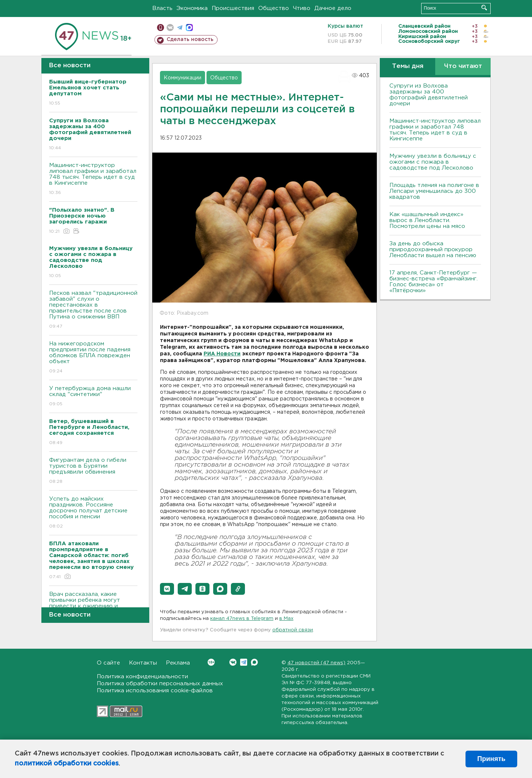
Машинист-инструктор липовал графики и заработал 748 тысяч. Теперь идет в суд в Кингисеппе (93, 179)
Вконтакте (211, 662)
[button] (167, 589)
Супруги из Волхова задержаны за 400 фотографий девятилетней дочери (429, 95)
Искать (484, 8)
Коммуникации (183, 78)
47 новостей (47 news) (316, 663)
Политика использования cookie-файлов (155, 691)
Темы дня (408, 66)
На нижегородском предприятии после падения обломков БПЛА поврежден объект (93, 358)
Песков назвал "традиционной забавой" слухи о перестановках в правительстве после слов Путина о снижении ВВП (93, 310)
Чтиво (302, 8)
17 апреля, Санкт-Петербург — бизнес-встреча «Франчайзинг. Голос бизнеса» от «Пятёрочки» (434, 282)
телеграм (180, 28)
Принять (491, 759)
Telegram (244, 662)
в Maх (286, 619)
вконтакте (170, 28)
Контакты (143, 663)
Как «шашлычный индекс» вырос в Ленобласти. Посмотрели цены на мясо (428, 220)
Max (254, 662)
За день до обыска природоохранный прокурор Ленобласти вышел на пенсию (433, 250)
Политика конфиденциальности (142, 677)
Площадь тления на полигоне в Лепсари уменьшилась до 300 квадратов (434, 191)
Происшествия (233, 8)
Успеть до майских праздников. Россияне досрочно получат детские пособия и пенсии (93, 513)
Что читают (463, 66)
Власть (162, 8)
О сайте (108, 663)
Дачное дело (333, 8)
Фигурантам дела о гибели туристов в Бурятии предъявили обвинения (93, 471)
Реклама (178, 663)
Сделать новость (190, 40)
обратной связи (293, 630)
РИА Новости (222, 354)
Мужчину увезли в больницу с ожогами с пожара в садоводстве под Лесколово (433, 162)
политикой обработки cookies (67, 764)
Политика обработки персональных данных (160, 684)
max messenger (189, 28)
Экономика (192, 8)
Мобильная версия (161, 28)
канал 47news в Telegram (242, 619)
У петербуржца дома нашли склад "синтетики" (93, 397)
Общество (274, 8)
